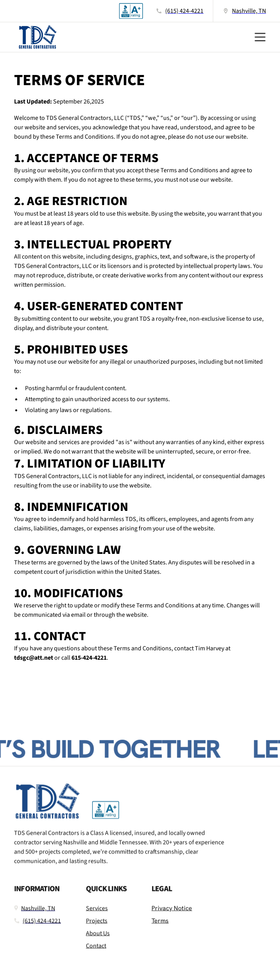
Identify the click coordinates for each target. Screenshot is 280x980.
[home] (36, 37)
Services (97, 914)
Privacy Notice (172, 913)
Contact (96, 951)
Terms (160, 926)
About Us (98, 939)
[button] (258, 37)
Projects (97, 926)
